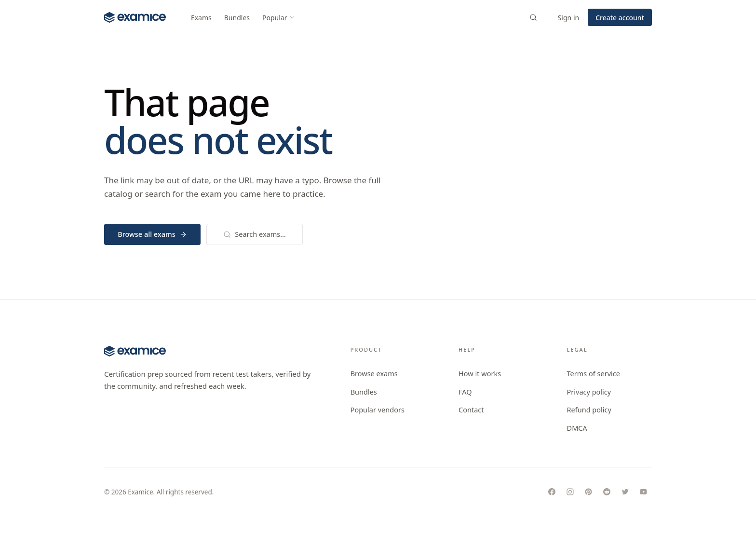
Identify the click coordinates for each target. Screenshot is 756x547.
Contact (471, 410)
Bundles (237, 18)
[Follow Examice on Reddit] (607, 492)
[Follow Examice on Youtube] (643, 492)
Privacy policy (589, 392)
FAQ (465, 392)
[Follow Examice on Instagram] (570, 492)
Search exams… (254, 234)
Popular (279, 18)
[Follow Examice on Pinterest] (588, 492)
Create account (620, 18)
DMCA (577, 428)
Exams (201, 18)
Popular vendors (378, 410)
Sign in (568, 18)
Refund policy (589, 410)
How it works (480, 373)
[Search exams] (533, 17)
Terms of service (594, 373)
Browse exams (374, 373)
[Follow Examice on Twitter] (625, 492)
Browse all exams (152, 234)
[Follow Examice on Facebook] (552, 492)
